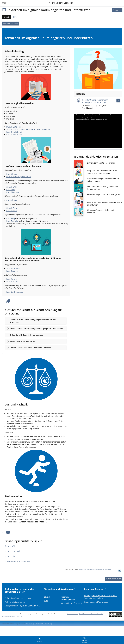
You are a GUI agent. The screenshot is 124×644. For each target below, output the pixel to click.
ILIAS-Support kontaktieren (24, 627)
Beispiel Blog (10, 556)
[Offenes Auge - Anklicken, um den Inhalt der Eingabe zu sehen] (104, 102)
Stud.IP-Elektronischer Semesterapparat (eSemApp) (28, 129)
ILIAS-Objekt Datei (14, 132)
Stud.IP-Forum (12, 208)
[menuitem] (40, 640)
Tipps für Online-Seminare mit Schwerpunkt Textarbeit (95, 101)
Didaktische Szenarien (63, 3)
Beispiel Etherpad (12, 551)
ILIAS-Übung (12, 174)
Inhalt (5, 17)
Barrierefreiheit (41, 627)
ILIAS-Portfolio (12, 221)
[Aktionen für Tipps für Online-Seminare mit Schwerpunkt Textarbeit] (118, 100)
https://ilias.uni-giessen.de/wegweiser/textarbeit (95, 569)
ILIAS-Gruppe (12, 271)
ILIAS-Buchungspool (15, 292)
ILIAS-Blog (11, 218)
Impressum (8, 627)
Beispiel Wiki (10, 546)
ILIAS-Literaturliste (14, 134)
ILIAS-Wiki (11, 190)
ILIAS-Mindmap (13, 192)
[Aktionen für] (117, 10)
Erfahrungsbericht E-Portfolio (17, 561)
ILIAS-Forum (11, 211)
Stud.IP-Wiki (11, 187)
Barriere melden (55, 627)
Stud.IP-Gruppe (13, 268)
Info (15, 17)
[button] (36, 321)
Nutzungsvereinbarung (71, 627)
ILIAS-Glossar (12, 200)
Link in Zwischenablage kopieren (14, 624)
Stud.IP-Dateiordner (15, 127)
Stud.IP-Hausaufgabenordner (19, 177)
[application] (98, 131)
